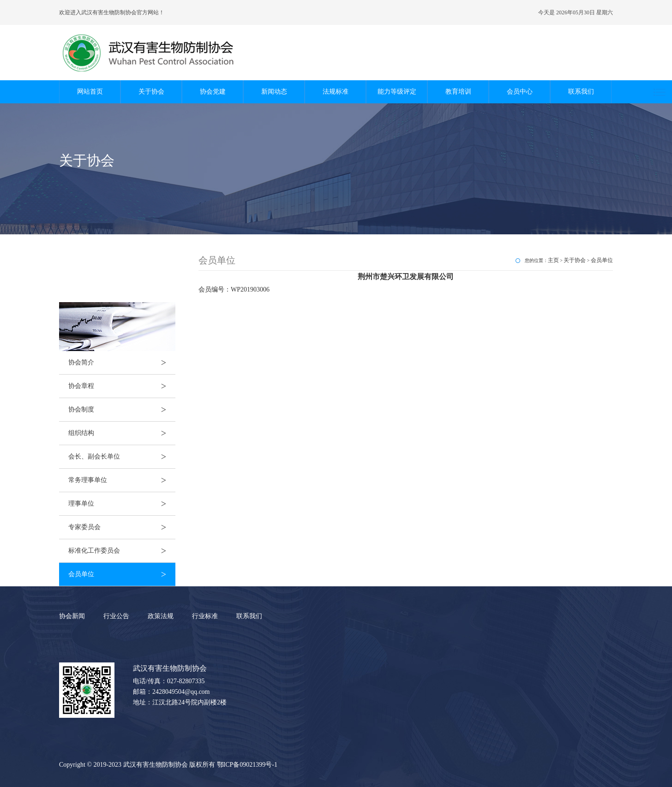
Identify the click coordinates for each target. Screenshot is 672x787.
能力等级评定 (397, 92)
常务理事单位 (122, 480)
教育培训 (458, 92)
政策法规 (161, 616)
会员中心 (520, 92)
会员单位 (122, 574)
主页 (553, 260)
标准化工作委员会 (122, 551)
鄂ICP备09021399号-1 (247, 765)
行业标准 (205, 616)
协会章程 (122, 386)
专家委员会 (122, 527)
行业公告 (116, 616)
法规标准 (336, 92)
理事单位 (122, 504)
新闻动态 (274, 92)
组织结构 (122, 433)
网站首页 (90, 92)
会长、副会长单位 (122, 457)
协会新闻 (72, 616)
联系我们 (581, 92)
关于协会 (151, 92)
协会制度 (122, 410)
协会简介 (122, 363)
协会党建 (213, 92)
